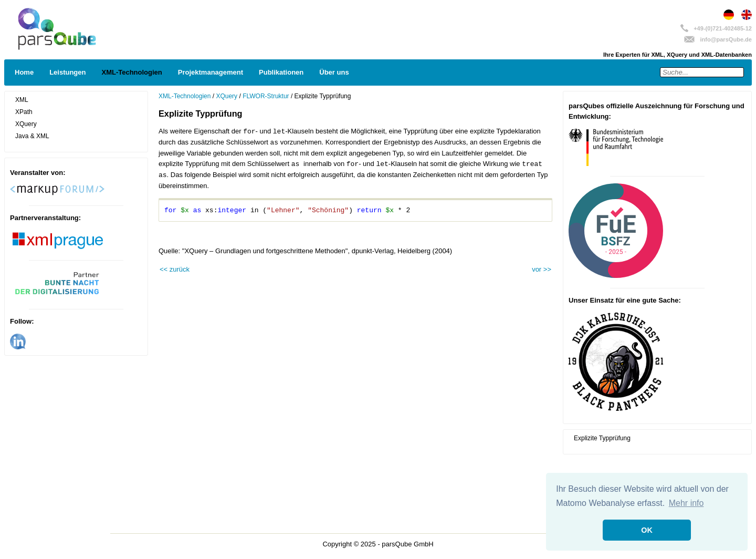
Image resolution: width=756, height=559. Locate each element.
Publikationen (281, 72)
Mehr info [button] (686, 503)
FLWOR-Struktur (266, 96)
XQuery (26, 124)
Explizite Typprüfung (602, 438)
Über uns (334, 72)
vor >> (542, 269)
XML (22, 100)
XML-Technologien (132, 72)
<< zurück (175, 269)
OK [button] (647, 530)
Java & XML (32, 136)
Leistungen (67, 72)
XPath (24, 112)
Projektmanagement (211, 72)
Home (24, 72)
